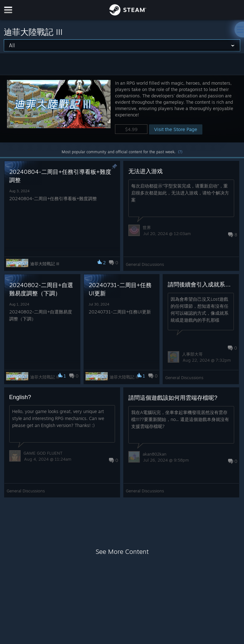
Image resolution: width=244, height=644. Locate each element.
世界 (147, 227)
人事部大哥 (192, 354)
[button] (122, 109)
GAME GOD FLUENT (43, 453)
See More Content (122, 552)
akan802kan (155, 454)
